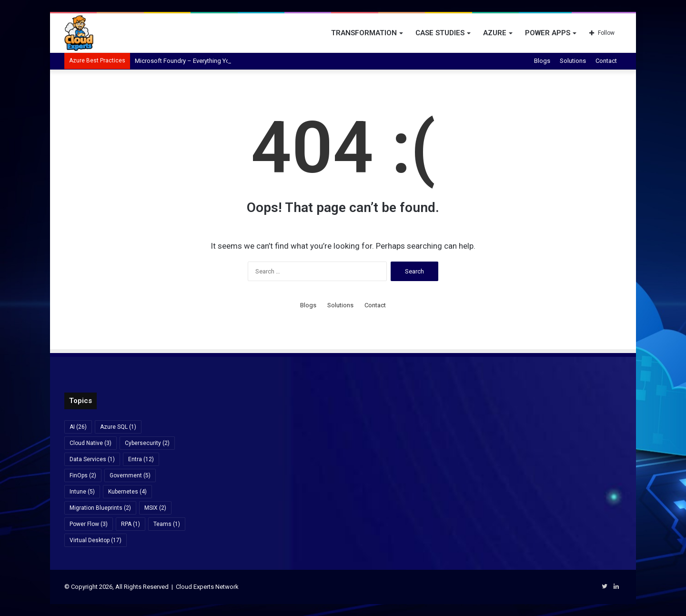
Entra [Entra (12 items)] (141, 459)
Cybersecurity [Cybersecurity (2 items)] (147, 443)
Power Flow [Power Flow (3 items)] (89, 524)
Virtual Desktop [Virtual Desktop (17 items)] (96, 540)
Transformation (364, 33)
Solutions (573, 61)
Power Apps (548, 33)
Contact (606, 61)
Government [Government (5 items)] (130, 475)
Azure (495, 33)
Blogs (542, 61)
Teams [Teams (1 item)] (167, 524)
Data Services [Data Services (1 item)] (92, 459)
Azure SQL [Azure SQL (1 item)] (118, 427)
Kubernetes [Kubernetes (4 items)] (127, 492)
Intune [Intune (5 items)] (82, 492)
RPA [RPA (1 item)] (131, 524)
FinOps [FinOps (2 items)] (83, 475)
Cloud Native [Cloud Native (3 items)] (91, 443)
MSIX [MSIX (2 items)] (155, 508)
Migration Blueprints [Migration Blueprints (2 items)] (100, 508)
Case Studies (440, 33)
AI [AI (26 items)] (78, 427)
